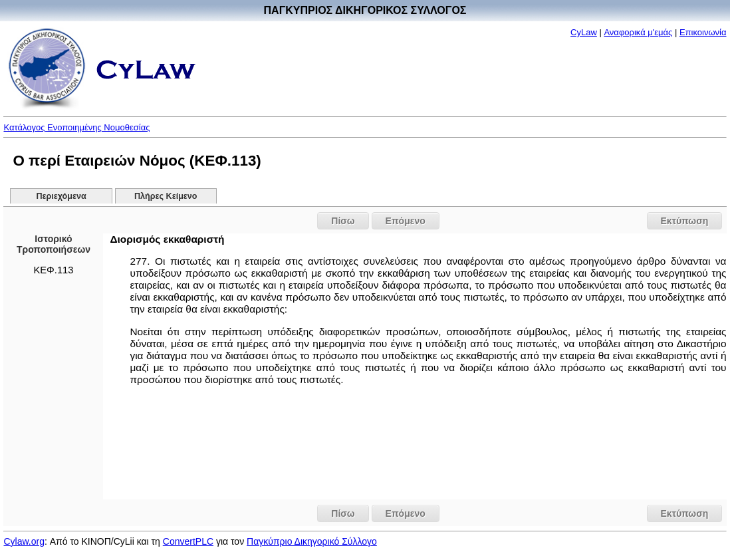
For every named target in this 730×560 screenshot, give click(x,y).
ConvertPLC (188, 541)
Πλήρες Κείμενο (166, 196)
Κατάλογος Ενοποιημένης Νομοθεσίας (76, 127)
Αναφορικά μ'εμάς (638, 32)
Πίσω (343, 221)
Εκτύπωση (685, 221)
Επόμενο (406, 221)
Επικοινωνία (703, 32)
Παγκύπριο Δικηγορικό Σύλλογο (312, 541)
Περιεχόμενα (61, 196)
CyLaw (584, 32)
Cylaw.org (24, 541)
